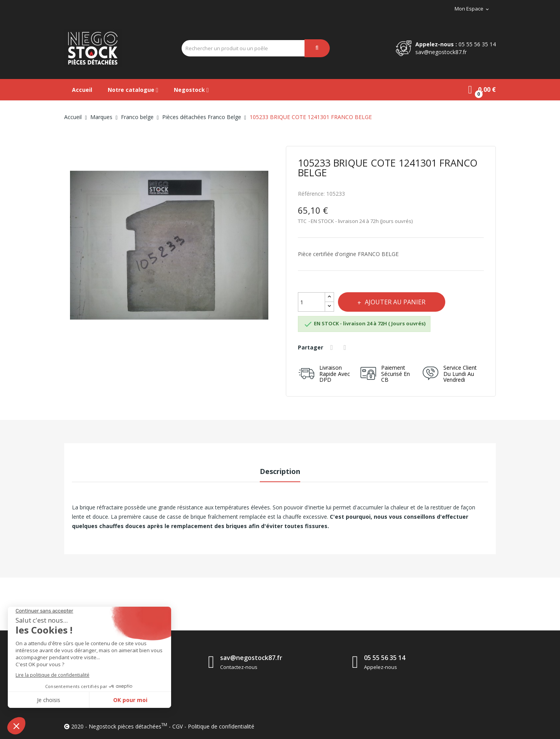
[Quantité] (311, 302)
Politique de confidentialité (221, 726)
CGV (178, 726)
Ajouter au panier (398, 302)
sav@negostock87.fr (441, 52)
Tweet (348, 348)
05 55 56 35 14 (477, 44)
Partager (333, 348)
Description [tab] (280, 471)
